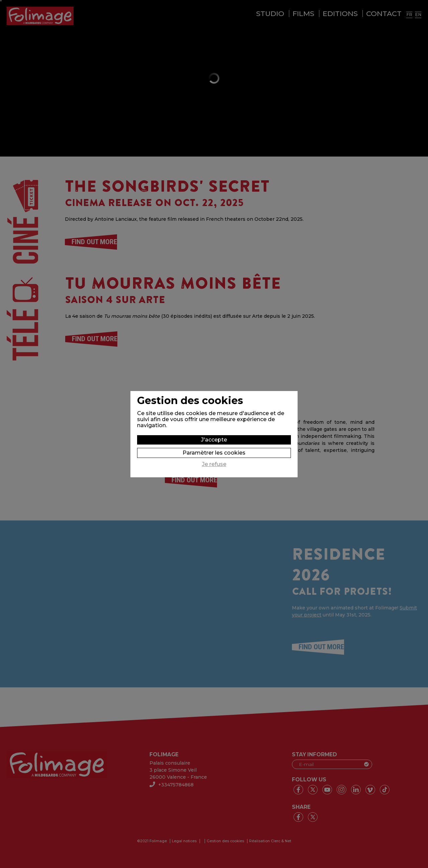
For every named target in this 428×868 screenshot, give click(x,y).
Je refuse (214, 464)
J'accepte (214, 440)
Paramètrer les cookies (214, 453)
